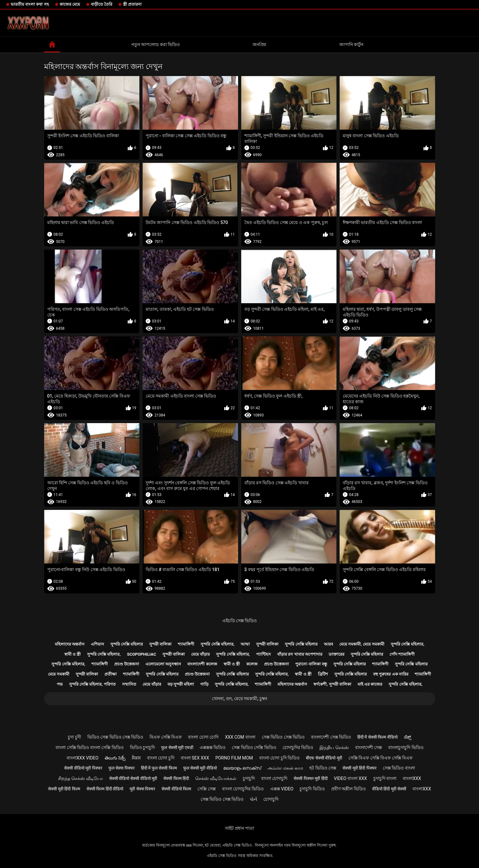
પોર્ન (253, 799)
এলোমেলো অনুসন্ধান (163, 664)
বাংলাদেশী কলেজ (202, 664)
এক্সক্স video (282, 789)
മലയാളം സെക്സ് (242, 768)
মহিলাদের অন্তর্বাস (70, 644)
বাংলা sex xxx (195, 758)
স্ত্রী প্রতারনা (132, 4)
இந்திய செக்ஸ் (334, 747)
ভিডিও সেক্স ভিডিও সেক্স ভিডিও (115, 737)
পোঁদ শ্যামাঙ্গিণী (402, 654)
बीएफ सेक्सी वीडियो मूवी (324, 758)
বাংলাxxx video (82, 758)
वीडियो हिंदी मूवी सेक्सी (389, 789)
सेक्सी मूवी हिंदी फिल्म (64, 789)
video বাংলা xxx (350, 778)
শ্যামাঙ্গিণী (186, 644)
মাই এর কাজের (370, 684)
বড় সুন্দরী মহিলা (181, 684)
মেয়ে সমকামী (59, 674)
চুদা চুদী (74, 737)
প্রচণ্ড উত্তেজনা (127, 664)
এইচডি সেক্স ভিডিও (240, 621)
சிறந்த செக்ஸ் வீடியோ (80, 778)
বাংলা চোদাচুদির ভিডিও (243, 789)
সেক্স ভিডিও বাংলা (399, 768)
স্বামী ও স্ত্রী (73, 654)
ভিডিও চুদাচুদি (142, 747)
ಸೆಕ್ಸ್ (408, 737)
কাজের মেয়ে (70, 4)
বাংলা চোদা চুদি (161, 758)
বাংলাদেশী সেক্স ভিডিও (331, 737)
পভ (60, 684)
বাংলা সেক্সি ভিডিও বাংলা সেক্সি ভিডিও (89, 747)
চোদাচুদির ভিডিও (298, 747)
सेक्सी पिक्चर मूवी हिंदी (310, 778)
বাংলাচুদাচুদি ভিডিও (406, 747)
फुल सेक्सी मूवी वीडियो (200, 768)
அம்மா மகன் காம (285, 768)
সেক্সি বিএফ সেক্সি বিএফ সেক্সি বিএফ (380, 758)
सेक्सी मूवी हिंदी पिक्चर (359, 768)
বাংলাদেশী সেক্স (368, 747)
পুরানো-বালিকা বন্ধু (311, 664)
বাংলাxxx (412, 778)
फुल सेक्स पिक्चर (122, 768)
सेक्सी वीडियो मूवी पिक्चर (83, 768)
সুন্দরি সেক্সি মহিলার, (217, 644)
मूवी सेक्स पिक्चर (142, 789)
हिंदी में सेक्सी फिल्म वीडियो (377, 737)
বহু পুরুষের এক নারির (391, 674)
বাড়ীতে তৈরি (102, 4)
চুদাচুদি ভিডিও (312, 789)
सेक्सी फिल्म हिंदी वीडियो (105, 789)
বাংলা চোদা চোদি (203, 737)
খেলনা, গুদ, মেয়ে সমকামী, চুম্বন (239, 699)
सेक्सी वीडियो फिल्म (176, 789)
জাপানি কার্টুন (351, 44)
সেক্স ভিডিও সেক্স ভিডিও (283, 737)
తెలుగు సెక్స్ (115, 758)
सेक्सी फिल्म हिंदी (176, 778)
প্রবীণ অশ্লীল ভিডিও (348, 789)
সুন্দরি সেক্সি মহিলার (127, 644)
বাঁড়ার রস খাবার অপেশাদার (300, 654)
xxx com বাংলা (240, 737)
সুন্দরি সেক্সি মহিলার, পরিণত (92, 684)
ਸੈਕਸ (136, 758)
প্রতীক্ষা (111, 674)
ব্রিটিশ (323, 674)
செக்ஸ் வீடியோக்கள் (216, 778)
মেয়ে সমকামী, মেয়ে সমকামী (362, 644)
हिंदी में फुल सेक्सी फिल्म (159, 768)
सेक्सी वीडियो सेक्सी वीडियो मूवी (133, 778)
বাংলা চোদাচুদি (274, 778)
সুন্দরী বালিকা (160, 644)
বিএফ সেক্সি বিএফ (166, 737)
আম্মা (245, 644)
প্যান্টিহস (263, 654)
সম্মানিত (129, 684)
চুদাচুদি (249, 778)
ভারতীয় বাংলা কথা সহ (30, 4)
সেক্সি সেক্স (206, 789)
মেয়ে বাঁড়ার (200, 654)
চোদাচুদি (271, 799)
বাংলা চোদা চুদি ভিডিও (279, 758)
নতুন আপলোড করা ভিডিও (156, 44)
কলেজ (252, 664)
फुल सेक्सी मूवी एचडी (177, 747)
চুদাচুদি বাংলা (385, 778)
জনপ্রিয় (259, 44)
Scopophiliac (142, 654)
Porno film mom (234, 758)
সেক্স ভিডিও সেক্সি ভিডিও (254, 747)
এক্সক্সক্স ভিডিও (213, 747)
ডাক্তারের (336, 654)
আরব (328, 644)
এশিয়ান (97, 644)
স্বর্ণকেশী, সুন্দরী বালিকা (332, 684)
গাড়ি (204, 684)
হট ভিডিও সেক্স (323, 768)
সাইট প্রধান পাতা (240, 828)
